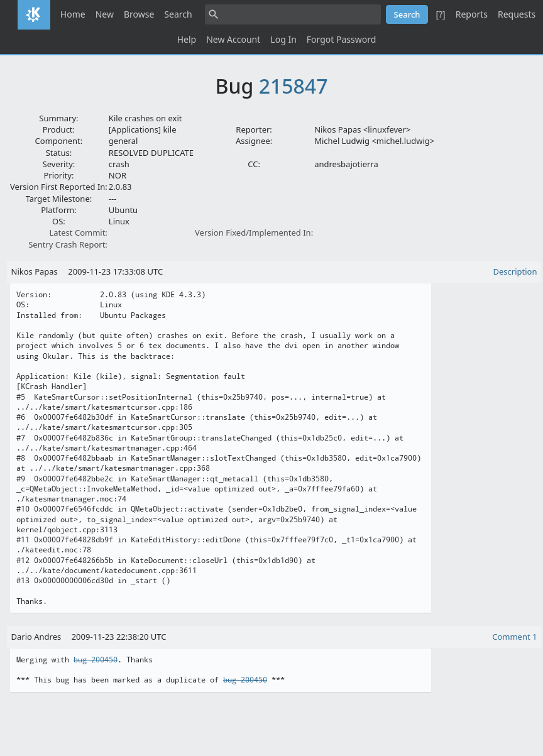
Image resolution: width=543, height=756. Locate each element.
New (105, 14)
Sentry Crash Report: (68, 244)
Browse (139, 14)
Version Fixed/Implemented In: (254, 233)
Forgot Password (341, 39)
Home (73, 14)
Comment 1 (514, 637)
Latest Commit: (78, 233)
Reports (472, 14)
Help (187, 39)
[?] (440, 14)
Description (515, 271)
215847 (293, 86)
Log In (283, 39)
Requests (517, 14)
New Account (233, 39)
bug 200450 (96, 660)
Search (178, 14)
